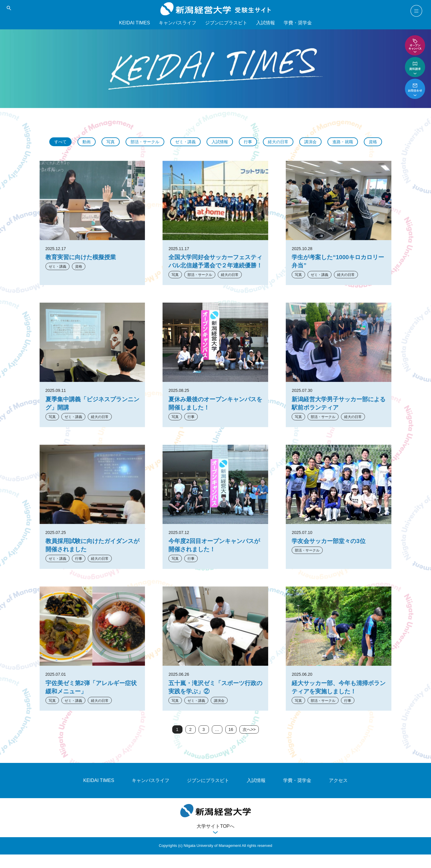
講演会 (330, 142)
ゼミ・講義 (196, 142)
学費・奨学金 (298, 23)
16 (230, 743)
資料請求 (415, 67)
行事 (263, 142)
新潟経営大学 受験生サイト (215, 9)
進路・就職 (364, 142)
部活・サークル (152, 142)
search (9, 8)
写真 (115, 142)
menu (416, 11)
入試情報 (266, 23)
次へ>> (250, 743)
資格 (216, 154)
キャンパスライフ (178, 23)
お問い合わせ (415, 89)
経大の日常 (295, 142)
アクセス (338, 794)
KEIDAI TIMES (135, 23)
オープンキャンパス (415, 45)
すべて (62, 142)
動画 (90, 142)
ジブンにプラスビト (226, 23)
